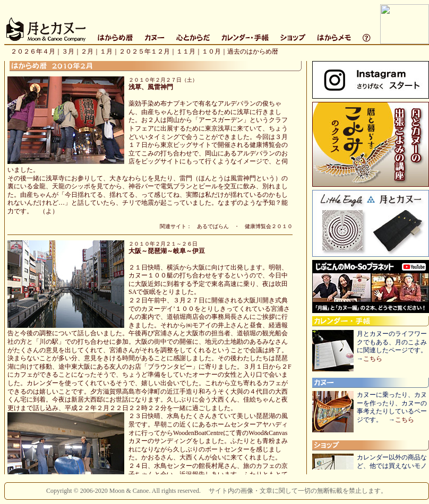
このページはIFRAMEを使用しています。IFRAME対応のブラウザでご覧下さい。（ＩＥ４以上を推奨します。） (217, 33)
